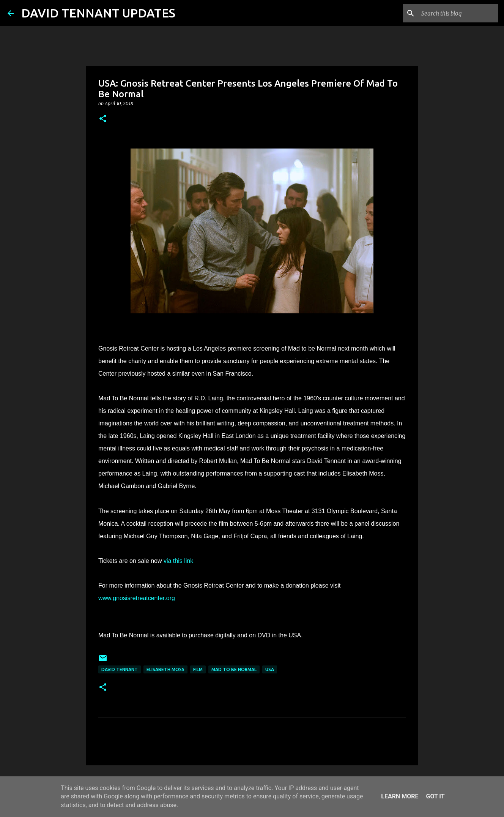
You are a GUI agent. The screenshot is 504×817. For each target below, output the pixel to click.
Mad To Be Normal (234, 669)
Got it (435, 796)
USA (270, 669)
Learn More (400, 796)
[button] (103, 119)
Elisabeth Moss (165, 669)
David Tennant (120, 669)
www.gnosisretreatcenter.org (137, 598)
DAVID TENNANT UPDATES (98, 13)
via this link (178, 561)
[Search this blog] (458, 13)
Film (198, 669)
